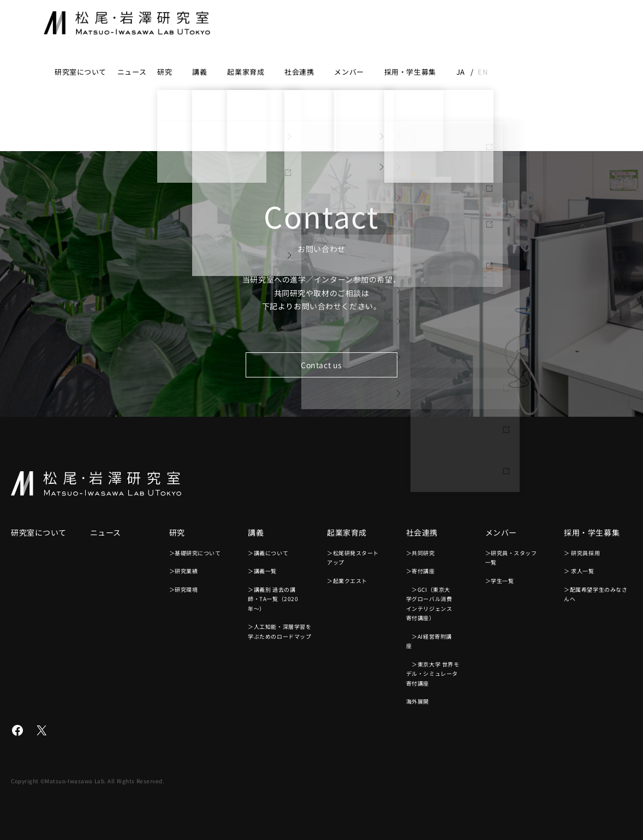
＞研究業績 (184, 571)
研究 (165, 72)
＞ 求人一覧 (579, 571)
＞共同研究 (421, 553)
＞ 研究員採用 (582, 553)
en (483, 72)
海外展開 (418, 701)
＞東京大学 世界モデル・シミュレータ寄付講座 (433, 674)
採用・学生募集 (410, 72)
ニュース (132, 72)
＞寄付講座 (421, 571)
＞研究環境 (184, 589)
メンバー (349, 72)
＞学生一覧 (500, 581)
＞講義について (268, 553)
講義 (200, 72)
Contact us (321, 365)
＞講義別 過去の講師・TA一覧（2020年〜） (273, 599)
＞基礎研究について (195, 553)
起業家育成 (246, 72)
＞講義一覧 (262, 571)
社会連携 (299, 72)
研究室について (81, 72)
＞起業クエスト (347, 581)
